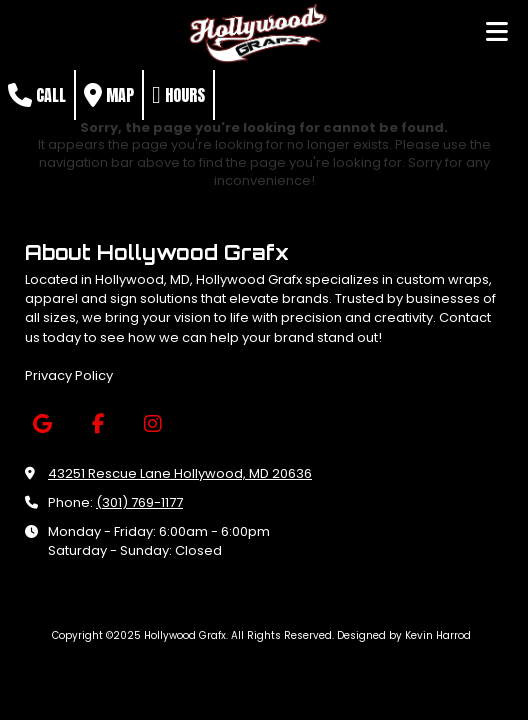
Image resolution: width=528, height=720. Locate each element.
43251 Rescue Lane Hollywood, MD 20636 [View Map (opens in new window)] (180, 473)
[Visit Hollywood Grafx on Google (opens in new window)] (42, 424)
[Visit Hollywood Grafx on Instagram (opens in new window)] (152, 424)
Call (37, 95)
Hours (178, 95)
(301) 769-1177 (139, 502)
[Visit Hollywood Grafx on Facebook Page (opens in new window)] (97, 424)
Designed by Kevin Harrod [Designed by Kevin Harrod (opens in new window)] (404, 635)
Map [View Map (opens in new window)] (109, 95)
